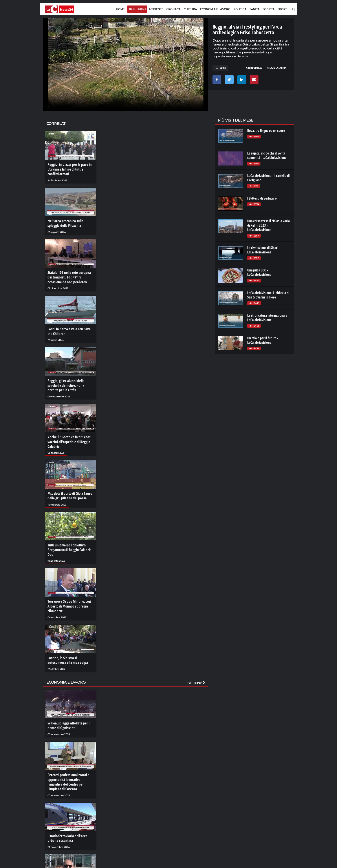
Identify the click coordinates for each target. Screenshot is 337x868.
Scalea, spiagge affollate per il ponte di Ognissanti (67, 713)
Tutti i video (196, 670)
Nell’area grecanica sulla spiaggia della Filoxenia (70, 222)
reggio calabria (277, 68)
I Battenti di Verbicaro (262, 198)
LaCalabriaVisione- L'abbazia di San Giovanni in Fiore (268, 295)
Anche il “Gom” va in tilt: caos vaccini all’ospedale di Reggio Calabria (67, 435)
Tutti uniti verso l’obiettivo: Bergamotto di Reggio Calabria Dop (68, 541)
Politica (240, 9)
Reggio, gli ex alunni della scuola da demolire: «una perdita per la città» (69, 380)
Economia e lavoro (215, 9)
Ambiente (156, 9)
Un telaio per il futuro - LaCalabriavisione (263, 340)
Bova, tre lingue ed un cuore (266, 131)
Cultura (190, 9)
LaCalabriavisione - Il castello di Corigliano (268, 178)
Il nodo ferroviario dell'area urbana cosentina (66, 823)
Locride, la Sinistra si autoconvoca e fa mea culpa (70, 649)
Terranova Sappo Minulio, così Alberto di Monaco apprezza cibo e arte (71, 596)
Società (269, 9)
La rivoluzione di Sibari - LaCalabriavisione (264, 250)
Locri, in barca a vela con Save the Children (70, 327)
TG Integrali (137, 9)
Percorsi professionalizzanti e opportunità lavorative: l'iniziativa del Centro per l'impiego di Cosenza (67, 768)
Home (120, 9)
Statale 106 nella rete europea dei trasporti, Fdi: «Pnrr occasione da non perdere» (70, 274)
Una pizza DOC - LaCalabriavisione (259, 272)
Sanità (255, 9)
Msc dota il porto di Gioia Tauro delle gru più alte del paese (69, 488)
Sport (282, 9)
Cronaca (173, 9)
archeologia (254, 68)
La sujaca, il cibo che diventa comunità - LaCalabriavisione (267, 155)
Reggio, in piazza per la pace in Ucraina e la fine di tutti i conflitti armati (70, 169)
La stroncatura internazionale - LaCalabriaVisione (268, 318)
